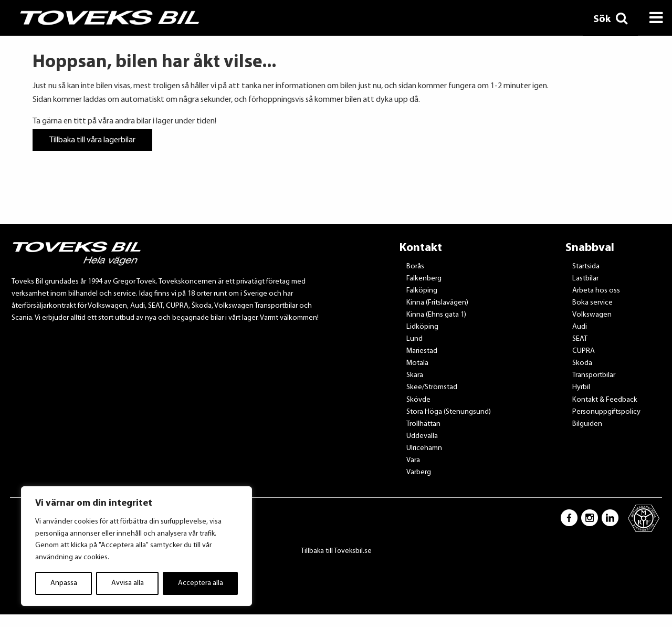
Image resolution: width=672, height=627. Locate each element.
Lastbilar (585, 279)
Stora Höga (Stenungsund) (449, 412)
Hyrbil (581, 387)
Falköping (422, 291)
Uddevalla (422, 436)
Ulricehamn (424, 448)
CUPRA (584, 351)
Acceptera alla (201, 583)
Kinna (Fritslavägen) (437, 303)
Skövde (418, 400)
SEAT (580, 339)
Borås (415, 267)
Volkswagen (592, 315)
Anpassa (64, 583)
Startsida (586, 267)
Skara (415, 375)
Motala (417, 363)
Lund (414, 339)
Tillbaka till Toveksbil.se (336, 551)
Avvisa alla (128, 583)
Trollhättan (423, 424)
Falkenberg (424, 279)
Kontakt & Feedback (605, 400)
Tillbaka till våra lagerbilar (92, 140)
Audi (580, 327)
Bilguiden (587, 424)
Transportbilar (594, 375)
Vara (413, 460)
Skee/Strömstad (432, 387)
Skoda (582, 363)
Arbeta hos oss (596, 291)
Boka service (592, 303)
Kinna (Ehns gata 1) (436, 315)
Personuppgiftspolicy (606, 412)
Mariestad (422, 351)
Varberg (419, 472)
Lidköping (422, 327)
